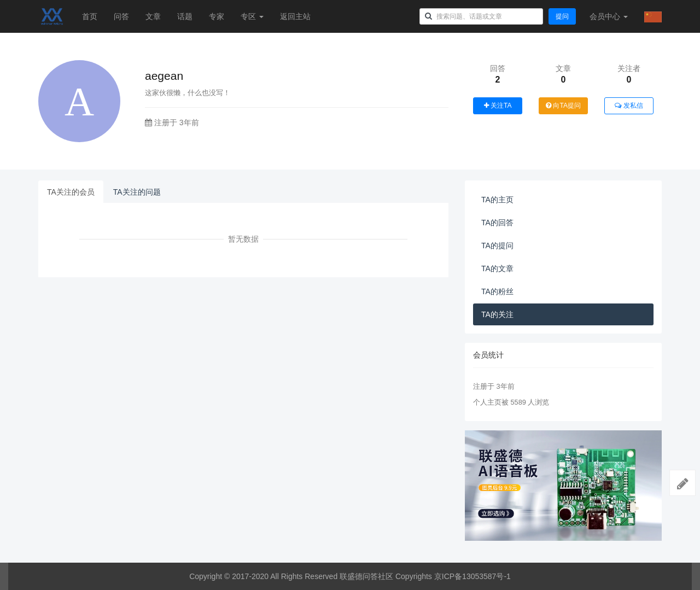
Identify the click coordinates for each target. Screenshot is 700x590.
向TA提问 (563, 106)
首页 (90, 16)
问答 (121, 16)
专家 (217, 16)
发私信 (629, 106)
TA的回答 (497, 223)
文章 (153, 16)
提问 (562, 16)
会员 (609, 16)
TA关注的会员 (71, 192)
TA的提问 (497, 246)
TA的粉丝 (497, 291)
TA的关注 (497, 314)
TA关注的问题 (137, 192)
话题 (185, 16)
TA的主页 (497, 200)
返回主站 (295, 16)
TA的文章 (497, 268)
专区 (252, 16)
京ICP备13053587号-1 (472, 576)
